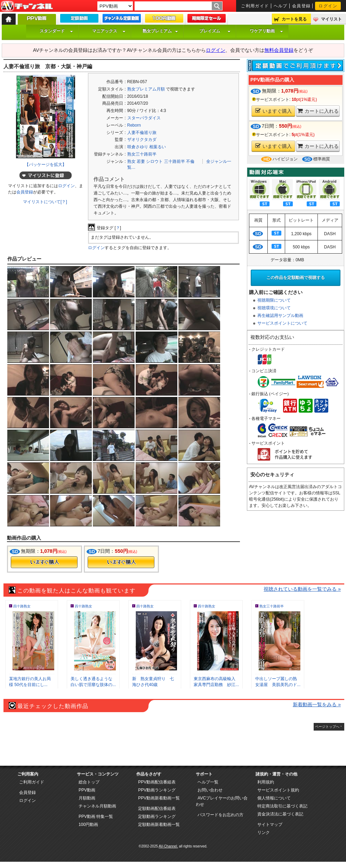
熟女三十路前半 (142, 154)
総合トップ (89, 782)
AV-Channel (27, 6)
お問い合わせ (210, 790)
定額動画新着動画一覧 (159, 825)
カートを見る (294, 19)
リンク (264, 833)
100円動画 (88, 825)
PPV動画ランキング (157, 790)
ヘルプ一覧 (208, 782)
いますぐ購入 (273, 111)
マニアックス (109, 31)
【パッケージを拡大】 (46, 165)
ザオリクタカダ (142, 140)
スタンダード (56, 31)
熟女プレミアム (160, 31)
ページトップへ (327, 727)
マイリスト (331, 19)
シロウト (154, 161)
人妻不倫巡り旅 (142, 133)
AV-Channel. (168, 846)
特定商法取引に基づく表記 (282, 806)
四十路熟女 (22, 606)
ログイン (328, 6)
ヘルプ (281, 6)
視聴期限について (274, 300)
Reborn (134, 125)
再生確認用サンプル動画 (280, 316)
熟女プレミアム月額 (146, 89)
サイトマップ (270, 825)
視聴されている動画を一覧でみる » (302, 589)
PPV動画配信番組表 (157, 782)
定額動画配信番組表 (157, 809)
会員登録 (301, 6)
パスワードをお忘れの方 (220, 815)
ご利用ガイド (255, 6)
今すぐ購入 (44, 562)
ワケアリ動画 (266, 31)
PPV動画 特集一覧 (96, 817)
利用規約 (266, 782)
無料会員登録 (279, 50)
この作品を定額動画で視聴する (296, 278)
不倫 (190, 161)
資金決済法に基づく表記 (280, 814)
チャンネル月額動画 (97, 806)
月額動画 (87, 798)
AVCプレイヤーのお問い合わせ (222, 801)
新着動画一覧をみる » (317, 704)
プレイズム (215, 31)
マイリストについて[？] (45, 202)
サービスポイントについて (282, 323)
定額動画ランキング (157, 817)
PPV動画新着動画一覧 (159, 798)
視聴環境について (274, 308)
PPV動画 (87, 790)
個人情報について (274, 798)
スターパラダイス (144, 118)
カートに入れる (318, 111)
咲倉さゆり (138, 147)
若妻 (141, 161)
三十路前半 (175, 161)
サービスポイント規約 (278, 790)
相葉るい (158, 147)
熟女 (131, 161)
